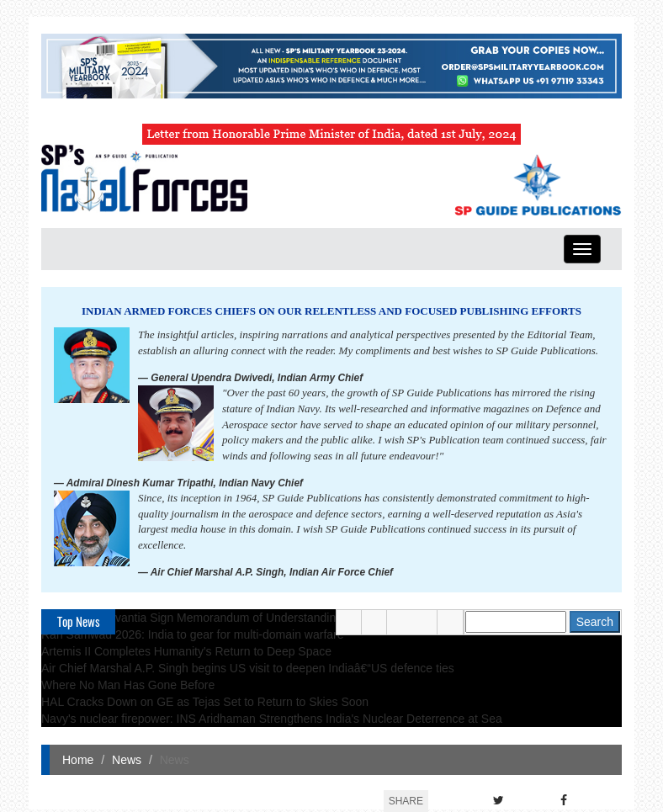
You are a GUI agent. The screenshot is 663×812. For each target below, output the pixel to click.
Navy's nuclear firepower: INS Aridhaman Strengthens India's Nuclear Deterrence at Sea (272, 719)
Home (78, 760)
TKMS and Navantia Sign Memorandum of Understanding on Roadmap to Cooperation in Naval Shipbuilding (324, 618)
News (127, 760)
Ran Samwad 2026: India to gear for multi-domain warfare (193, 634)
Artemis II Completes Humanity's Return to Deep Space (186, 651)
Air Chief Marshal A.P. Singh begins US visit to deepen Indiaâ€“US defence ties (248, 668)
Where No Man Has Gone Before (128, 685)
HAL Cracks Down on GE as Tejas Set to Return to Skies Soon (205, 702)
